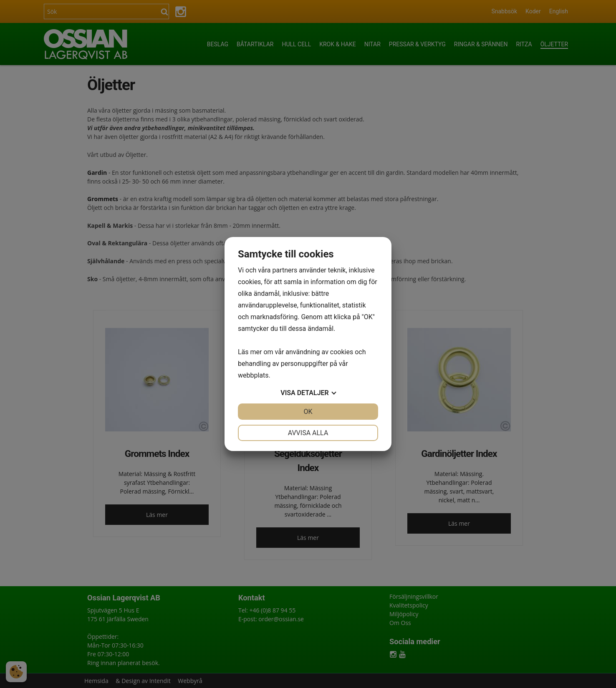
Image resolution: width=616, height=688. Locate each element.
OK (308, 412)
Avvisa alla (308, 433)
